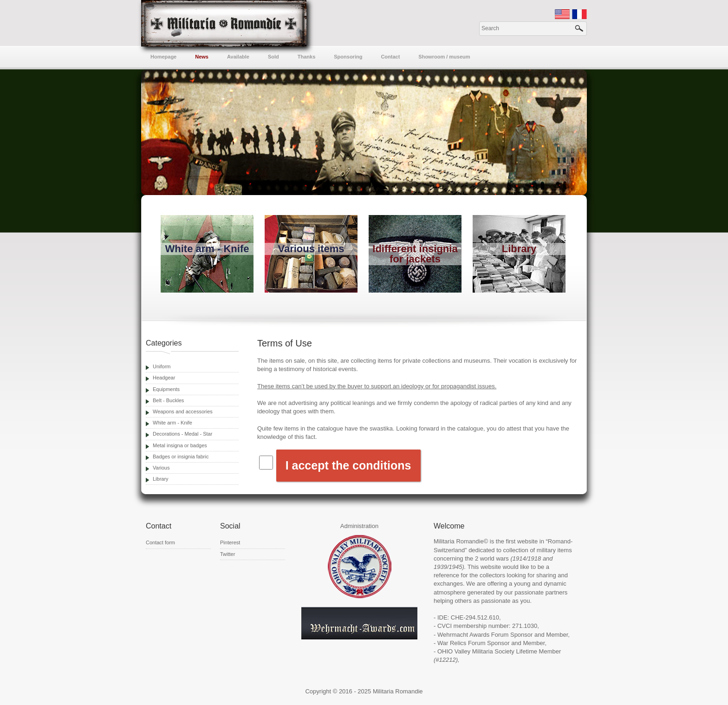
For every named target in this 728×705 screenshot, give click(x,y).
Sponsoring (348, 57)
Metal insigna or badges (180, 445)
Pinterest (230, 542)
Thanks (307, 57)
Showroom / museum (444, 57)
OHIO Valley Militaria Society (476, 651)
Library (161, 479)
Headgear (164, 378)
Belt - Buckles (168, 400)
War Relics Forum (461, 643)
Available (238, 57)
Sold (273, 57)
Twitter (227, 554)
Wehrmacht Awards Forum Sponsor (485, 635)
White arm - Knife (172, 423)
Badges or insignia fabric (181, 457)
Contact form (160, 542)
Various (161, 468)
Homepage (163, 57)
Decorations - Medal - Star (182, 434)
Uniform (162, 366)
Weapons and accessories (183, 411)
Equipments (166, 389)
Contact (390, 57)
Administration (359, 526)
